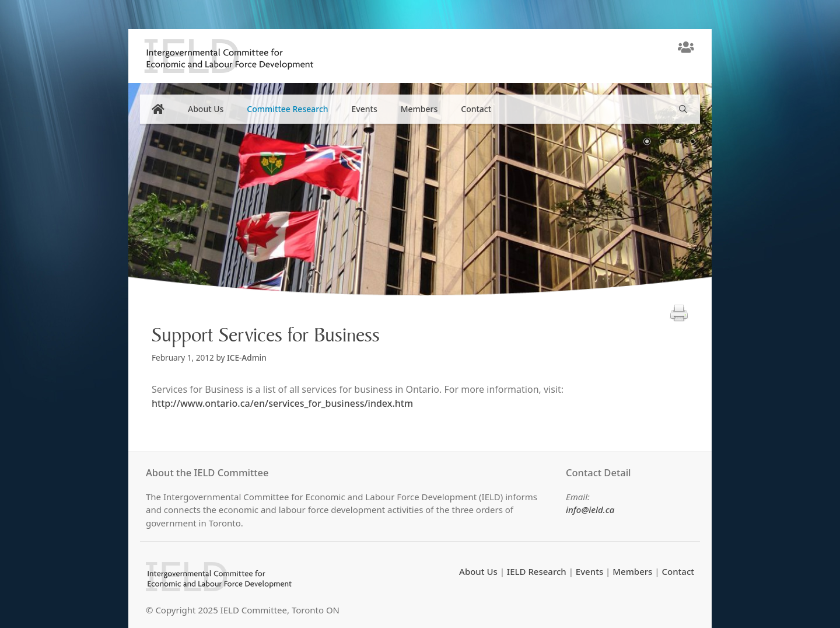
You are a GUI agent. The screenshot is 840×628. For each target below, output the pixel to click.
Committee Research (287, 109)
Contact (476, 109)
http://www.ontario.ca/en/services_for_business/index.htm (282, 403)
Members (419, 109)
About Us (206, 109)
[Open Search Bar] (683, 109)
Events (365, 109)
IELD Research (537, 571)
